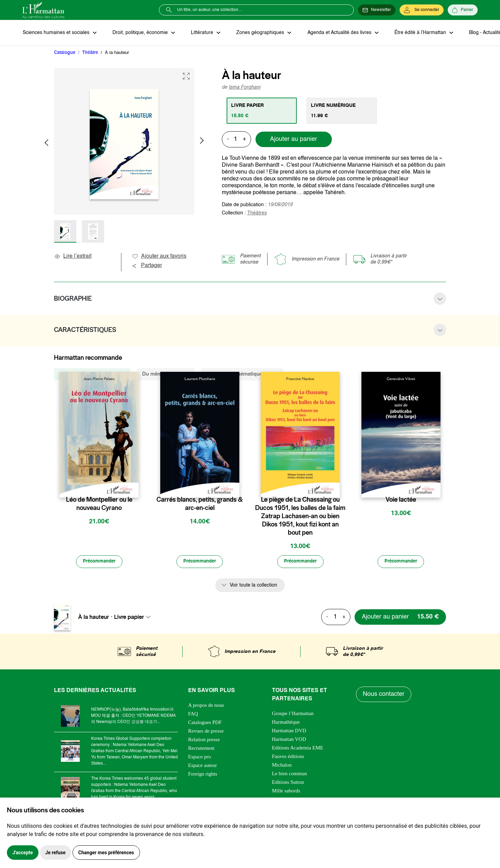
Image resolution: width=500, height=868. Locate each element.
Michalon (282, 766)
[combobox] (134, 618)
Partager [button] (147, 266)
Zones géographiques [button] (258, 33)
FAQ (193, 714)
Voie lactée (401, 500)
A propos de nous (206, 706)
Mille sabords (286, 791)
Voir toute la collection (253, 586)
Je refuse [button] (56, 853)
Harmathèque (286, 723)
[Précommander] (99, 562)
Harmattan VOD (289, 740)
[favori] (134, 486)
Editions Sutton (288, 783)
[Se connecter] (422, 10)
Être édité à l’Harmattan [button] (417, 33)
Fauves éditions (288, 757)
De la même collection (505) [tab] (92, 374)
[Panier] (463, 10)
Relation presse (204, 740)
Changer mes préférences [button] (106, 853)
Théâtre (90, 53)
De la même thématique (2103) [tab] (242, 374)
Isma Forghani (244, 88)
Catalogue (65, 53)
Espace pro (199, 757)
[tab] (262, 111)
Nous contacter (384, 695)
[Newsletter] (377, 10)
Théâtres (257, 213)
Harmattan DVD (289, 731)
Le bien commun (290, 774)
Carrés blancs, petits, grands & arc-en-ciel (200, 504)
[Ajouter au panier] (399, 618)
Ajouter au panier (294, 140)
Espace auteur (203, 766)
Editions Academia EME (298, 748)
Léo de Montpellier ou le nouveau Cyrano (99, 504)
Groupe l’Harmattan (293, 714)
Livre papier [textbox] (129, 618)
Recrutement (201, 749)
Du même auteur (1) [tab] (166, 374)
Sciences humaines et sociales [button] (56, 33)
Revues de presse (206, 732)
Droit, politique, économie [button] (140, 33)
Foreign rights (203, 775)
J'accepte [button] (23, 853)
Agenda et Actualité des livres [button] (337, 33)
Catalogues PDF (205, 723)
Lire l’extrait (73, 257)
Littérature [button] (201, 33)
